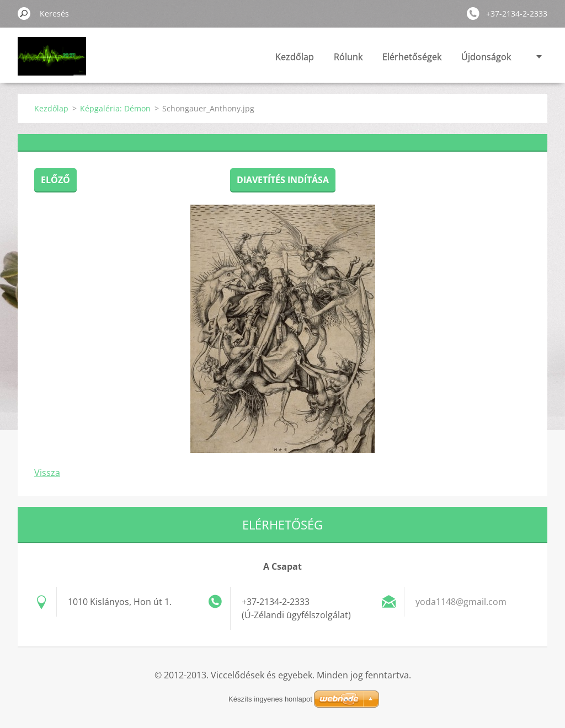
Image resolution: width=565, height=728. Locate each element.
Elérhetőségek (412, 57)
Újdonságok (486, 57)
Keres (24, 13)
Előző (55, 180)
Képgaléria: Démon (115, 108)
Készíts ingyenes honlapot (270, 699)
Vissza (47, 473)
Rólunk (348, 57)
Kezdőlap (295, 57)
